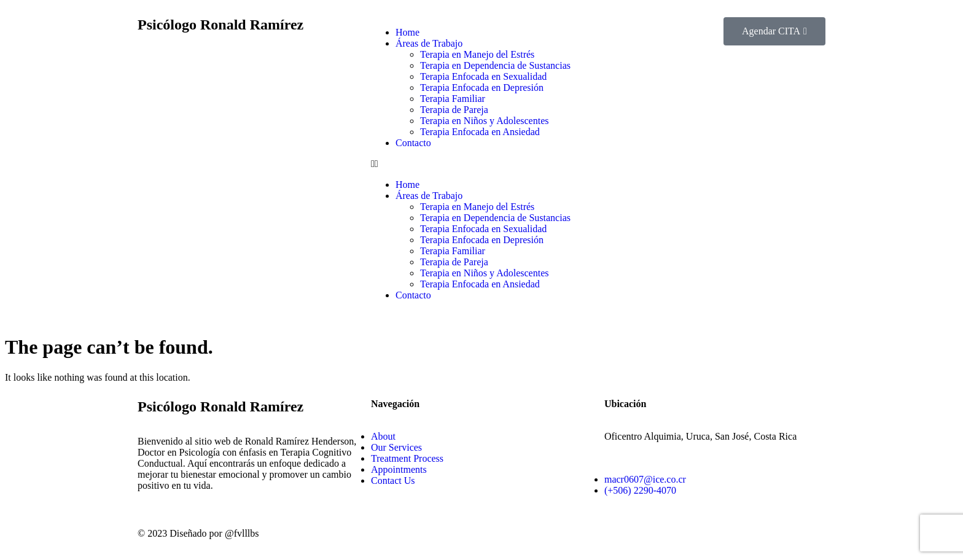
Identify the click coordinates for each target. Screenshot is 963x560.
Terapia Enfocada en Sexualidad (483, 76)
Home (407, 32)
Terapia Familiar (453, 99)
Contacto (413, 143)
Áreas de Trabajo (429, 43)
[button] (481, 164)
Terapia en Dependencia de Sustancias (495, 65)
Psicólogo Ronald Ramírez (220, 25)
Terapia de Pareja (454, 110)
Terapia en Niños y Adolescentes (484, 121)
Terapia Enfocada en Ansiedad (480, 132)
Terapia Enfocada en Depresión (482, 87)
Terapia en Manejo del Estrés (477, 54)
